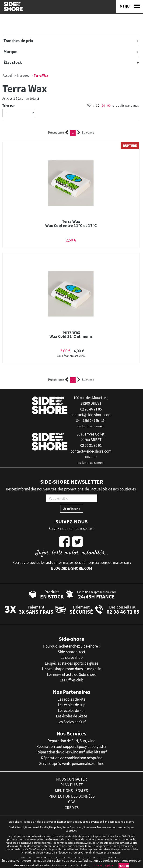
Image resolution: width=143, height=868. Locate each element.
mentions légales (71, 791)
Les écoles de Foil (72, 710)
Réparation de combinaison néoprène (72, 758)
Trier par (9, 105)
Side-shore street (72, 652)
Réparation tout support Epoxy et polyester (71, 746)
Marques (23, 76)
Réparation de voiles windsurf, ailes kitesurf (72, 752)
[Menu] (130, 6)
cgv (71, 802)
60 (103, 105)
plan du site (72, 785)
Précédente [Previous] (58, 133)
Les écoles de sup (72, 705)
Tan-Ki (119, 858)
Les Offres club (71, 680)
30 (98, 105)
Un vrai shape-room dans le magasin (72, 669)
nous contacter (72, 779)
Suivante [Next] (86, 133)
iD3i (110, 858)
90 (109, 105)
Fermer (124, 866)
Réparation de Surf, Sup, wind (71, 741)
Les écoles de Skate (71, 716)
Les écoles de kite (71, 699)
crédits (72, 808)
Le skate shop (72, 657)
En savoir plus (103, 865)
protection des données (72, 796)
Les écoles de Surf (72, 722)
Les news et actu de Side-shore (71, 674)
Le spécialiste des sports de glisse (71, 663)
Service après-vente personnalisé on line (72, 764)
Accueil (8, 76)
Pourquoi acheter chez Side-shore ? (72, 646)
